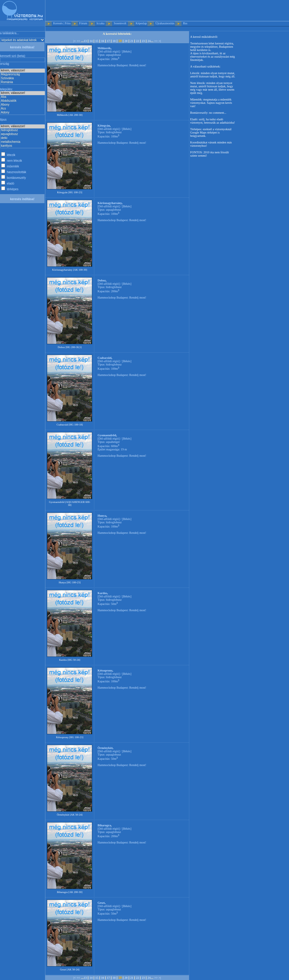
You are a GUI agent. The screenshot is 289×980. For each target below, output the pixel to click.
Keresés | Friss (62, 23)
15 (97, 41)
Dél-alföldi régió (109, 51)
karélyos (23, 146)
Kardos (102, 593)
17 (108, 41)
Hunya (102, 516)
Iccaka (100, 23)
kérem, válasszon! (23, 71)
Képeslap (141, 23)
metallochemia (23, 142)
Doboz (102, 280)
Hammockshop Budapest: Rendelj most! (122, 65)
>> (156, 41)
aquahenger (113, 442)
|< (75, 41)
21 (132, 41)
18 (114, 41)
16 (102, 41)
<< (78, 41)
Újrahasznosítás (165, 23)
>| (160, 41)
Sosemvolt (120, 23)
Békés (126, 51)
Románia (23, 82)
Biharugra (104, 825)
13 (85, 41)
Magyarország (23, 75)
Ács (23, 109)
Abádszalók (23, 101)
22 (138, 41)
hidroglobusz (23, 130)
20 (126, 41)
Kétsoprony (105, 670)
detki (23, 138)
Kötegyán (104, 126)
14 (91, 41)
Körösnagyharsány (110, 203)
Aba (23, 97)
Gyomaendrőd (107, 435)
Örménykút (105, 748)
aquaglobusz (23, 134)
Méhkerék (104, 48)
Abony (23, 105)
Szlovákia (23, 78)
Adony (23, 113)
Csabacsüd (105, 358)
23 (143, 41)
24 (149, 41)
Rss (185, 23)
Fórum (83, 23)
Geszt (101, 903)
